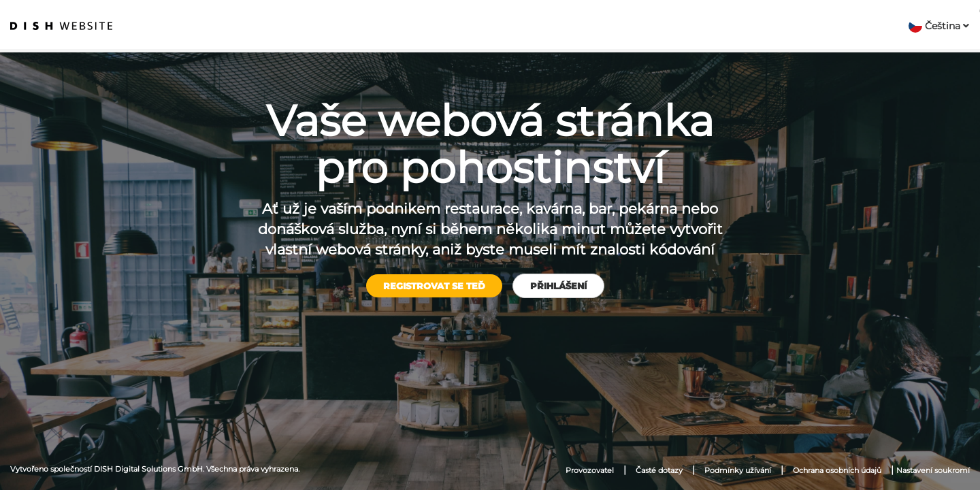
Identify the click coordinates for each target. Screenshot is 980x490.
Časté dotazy (659, 470)
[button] (939, 26)
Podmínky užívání (738, 470)
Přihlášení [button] (558, 286)
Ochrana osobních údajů (837, 470)
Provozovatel (590, 470)
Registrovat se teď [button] (434, 286)
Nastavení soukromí (933, 470)
